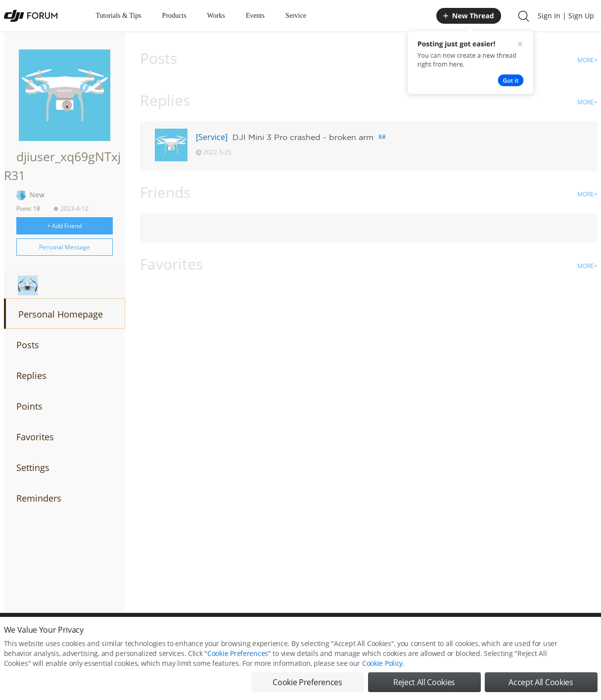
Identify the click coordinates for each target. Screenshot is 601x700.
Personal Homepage (61, 314)
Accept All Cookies (541, 683)
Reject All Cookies (424, 683)
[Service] (212, 137)
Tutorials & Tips (119, 16)
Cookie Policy (382, 664)
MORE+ (587, 60)
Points (29, 406)
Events (255, 16)
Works (216, 16)
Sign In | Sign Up (566, 16)
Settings (33, 467)
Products (174, 16)
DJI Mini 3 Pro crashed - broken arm (303, 137)
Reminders (39, 498)
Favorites (35, 437)
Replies (31, 375)
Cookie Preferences (238, 654)
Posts (28, 345)
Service (296, 16)
